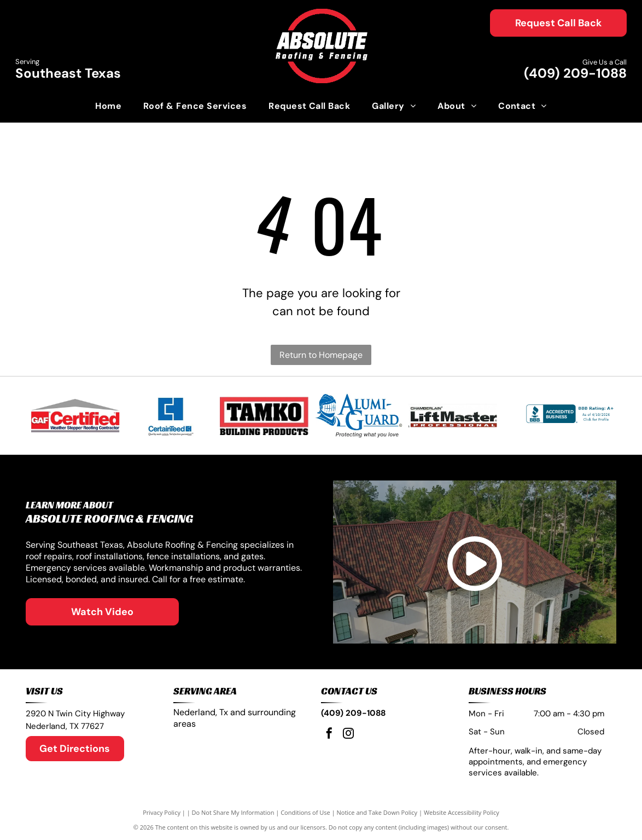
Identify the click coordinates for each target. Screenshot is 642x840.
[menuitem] (108, 106)
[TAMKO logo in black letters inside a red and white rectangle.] (264, 416)
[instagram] (348, 735)
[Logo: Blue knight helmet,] (358, 416)
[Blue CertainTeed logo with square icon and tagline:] (170, 416)
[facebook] (329, 735)
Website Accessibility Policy (462, 812)
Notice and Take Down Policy (377, 812)
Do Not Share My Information (233, 812)
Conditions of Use (305, 812)
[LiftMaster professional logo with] (453, 416)
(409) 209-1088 (575, 73)
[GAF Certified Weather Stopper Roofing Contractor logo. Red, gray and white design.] (75, 416)
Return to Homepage (321, 355)
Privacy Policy (162, 812)
